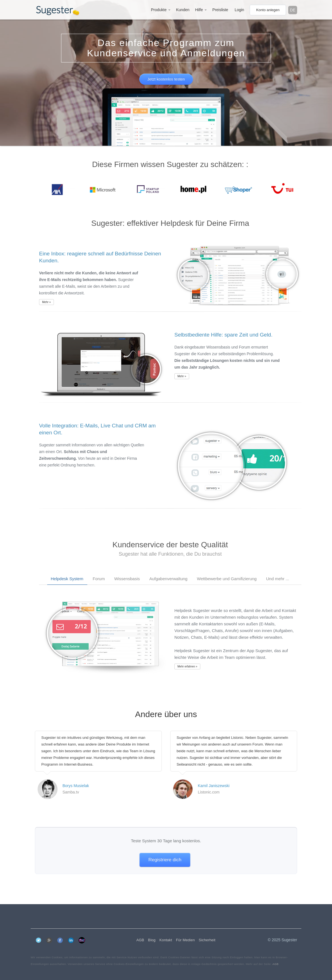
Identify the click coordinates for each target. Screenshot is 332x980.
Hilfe (201, 10)
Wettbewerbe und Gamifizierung (227, 579)
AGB (275, 964)
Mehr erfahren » (187, 666)
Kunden (183, 10)
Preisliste (220, 10)
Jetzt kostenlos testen (166, 79)
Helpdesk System (67, 579)
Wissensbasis (127, 579)
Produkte (161, 10)
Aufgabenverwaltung (168, 579)
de (293, 10)
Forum (99, 579)
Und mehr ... (278, 579)
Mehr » (46, 302)
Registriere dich (165, 860)
